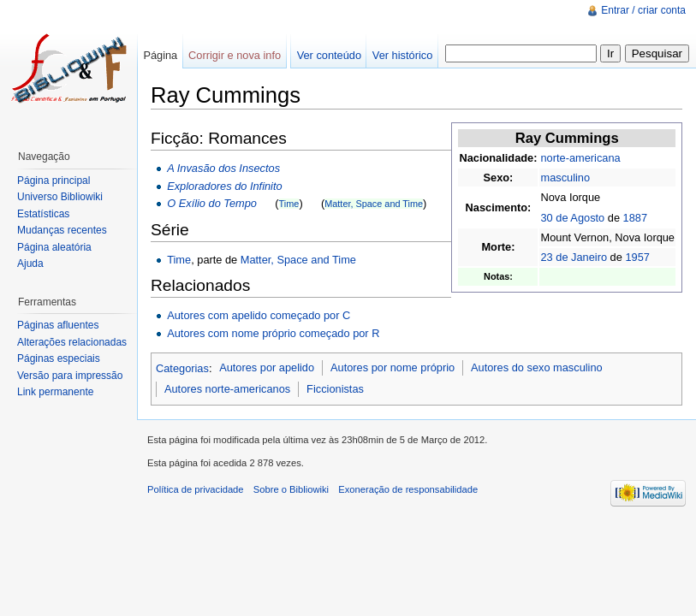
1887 (635, 218)
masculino (565, 178)
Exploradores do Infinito (224, 186)
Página (160, 55)
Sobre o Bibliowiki (291, 489)
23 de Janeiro (574, 257)
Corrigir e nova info (235, 55)
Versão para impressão (70, 376)
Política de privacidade (196, 489)
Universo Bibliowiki (60, 197)
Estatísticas (43, 214)
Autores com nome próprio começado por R (273, 333)
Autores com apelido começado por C (259, 315)
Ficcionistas (335, 389)
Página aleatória (54, 247)
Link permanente (55, 392)
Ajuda (30, 264)
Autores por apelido (267, 367)
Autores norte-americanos (227, 389)
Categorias (182, 367)
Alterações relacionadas (72, 342)
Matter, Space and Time (374, 204)
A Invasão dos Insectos (223, 168)
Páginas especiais (59, 358)
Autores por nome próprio (393, 367)
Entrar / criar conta (643, 10)
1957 (637, 257)
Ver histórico (402, 55)
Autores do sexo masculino (537, 367)
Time (289, 204)
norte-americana (580, 158)
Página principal (54, 181)
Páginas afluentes (58, 325)
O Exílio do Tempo (212, 203)
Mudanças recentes (62, 230)
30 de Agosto (572, 218)
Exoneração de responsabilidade (408, 489)
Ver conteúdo (329, 55)
